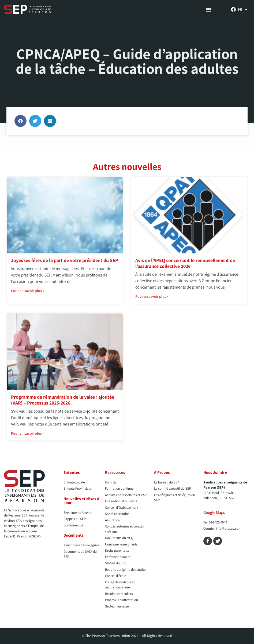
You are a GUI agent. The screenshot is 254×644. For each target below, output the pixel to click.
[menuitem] (243, 9)
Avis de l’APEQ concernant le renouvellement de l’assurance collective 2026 (185, 263)
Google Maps (214, 512)
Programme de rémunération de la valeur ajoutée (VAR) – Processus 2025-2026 (63, 400)
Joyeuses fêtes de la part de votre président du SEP (65, 260)
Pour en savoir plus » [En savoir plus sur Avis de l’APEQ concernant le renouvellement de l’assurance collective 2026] (152, 296)
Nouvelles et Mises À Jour (81, 501)
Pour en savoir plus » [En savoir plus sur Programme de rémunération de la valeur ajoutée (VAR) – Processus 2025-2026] (28, 433)
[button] (209, 10)
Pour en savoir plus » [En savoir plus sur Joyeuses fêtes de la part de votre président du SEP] (28, 291)
